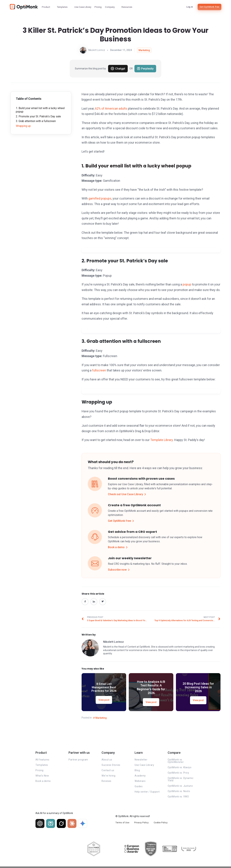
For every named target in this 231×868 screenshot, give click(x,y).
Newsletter (141, 761)
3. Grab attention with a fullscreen (36, 121)
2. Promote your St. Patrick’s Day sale (38, 116)
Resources (127, 7)
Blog (137, 772)
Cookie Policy (161, 824)
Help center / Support (147, 793)
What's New (42, 777)
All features (42, 761)
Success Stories (111, 766)
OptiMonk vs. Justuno (180, 787)
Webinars (140, 782)
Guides (139, 788)
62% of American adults (111, 108)
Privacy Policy (142, 824)
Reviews (106, 782)
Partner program (78, 761)
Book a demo (119, 547)
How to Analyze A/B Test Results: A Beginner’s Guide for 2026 (151, 688)
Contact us (108, 772)
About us (107, 761)
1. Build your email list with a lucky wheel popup (40, 110)
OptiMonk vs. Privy (178, 774)
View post (104, 701)
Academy (140, 777)
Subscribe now (120, 570)
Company (110, 7)
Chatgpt (118, 69)
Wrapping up (23, 126)
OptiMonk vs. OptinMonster (176, 762)
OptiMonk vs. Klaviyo (180, 769)
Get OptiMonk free (209, 7)
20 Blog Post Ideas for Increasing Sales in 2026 (198, 688)
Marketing (144, 50)
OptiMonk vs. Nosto (179, 792)
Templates (62, 7)
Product (46, 7)
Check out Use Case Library (128, 494)
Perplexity (145, 69)
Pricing (98, 7)
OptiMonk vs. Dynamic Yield (180, 780)
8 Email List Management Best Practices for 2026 (104, 688)
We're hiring (108, 777)
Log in (190, 7)
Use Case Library (83, 7)
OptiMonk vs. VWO (178, 798)
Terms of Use (123, 824)
